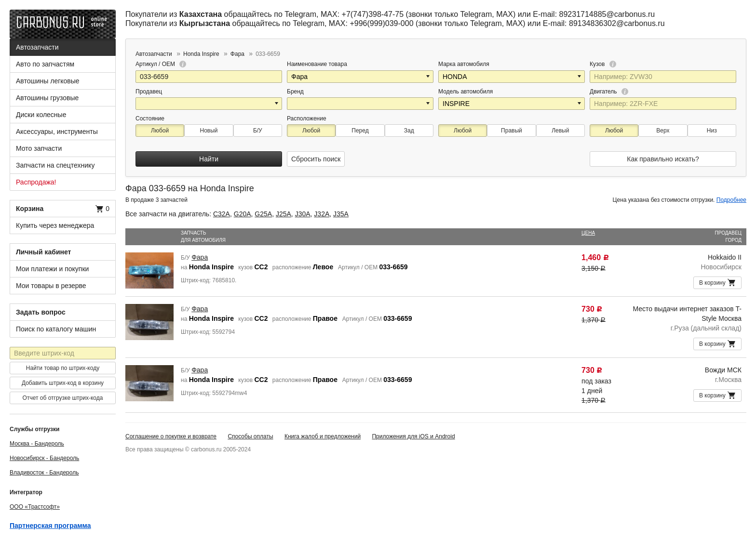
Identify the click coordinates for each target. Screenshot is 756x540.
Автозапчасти (37, 47)
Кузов (603, 64)
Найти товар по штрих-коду (63, 368)
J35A (341, 214)
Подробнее (731, 200)
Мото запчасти (39, 148)
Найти (209, 159)
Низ (712, 131)
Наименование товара (317, 64)
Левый (560, 131)
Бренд (295, 92)
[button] (429, 77)
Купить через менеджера (55, 225)
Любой (160, 131)
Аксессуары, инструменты (57, 132)
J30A (303, 214)
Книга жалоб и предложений (323, 436)
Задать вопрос (41, 312)
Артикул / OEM (161, 64)
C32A (222, 214)
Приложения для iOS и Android (413, 436)
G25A (263, 214)
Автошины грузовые (47, 98)
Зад (409, 131)
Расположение (307, 119)
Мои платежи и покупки (52, 269)
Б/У (258, 131)
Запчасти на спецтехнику (55, 165)
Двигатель (609, 92)
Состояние (150, 119)
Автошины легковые (48, 81)
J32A (322, 214)
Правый (512, 131)
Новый (209, 131)
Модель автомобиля (466, 92)
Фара (200, 257)
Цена (588, 233)
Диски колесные (41, 115)
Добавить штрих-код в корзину (63, 383)
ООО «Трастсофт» (35, 507)
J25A (283, 214)
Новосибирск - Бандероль (44, 458)
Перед (360, 131)
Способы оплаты (250, 436)
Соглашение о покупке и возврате (171, 436)
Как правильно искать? (663, 159)
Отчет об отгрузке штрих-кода (63, 398)
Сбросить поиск (316, 159)
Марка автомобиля (464, 64)
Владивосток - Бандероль (44, 473)
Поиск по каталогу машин (56, 329)
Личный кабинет (43, 252)
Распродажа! (36, 182)
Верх (663, 131)
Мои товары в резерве (51, 286)
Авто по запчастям (45, 64)
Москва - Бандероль (37, 444)
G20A (243, 214)
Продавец (149, 92)
